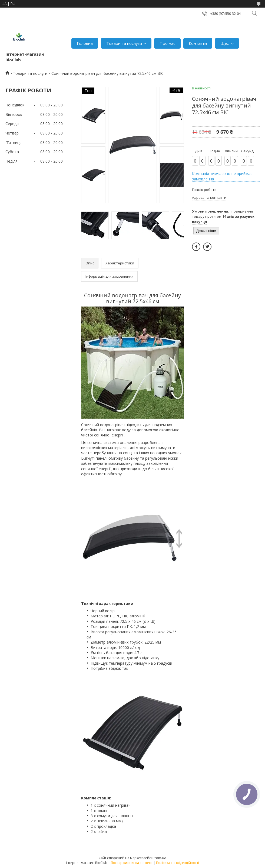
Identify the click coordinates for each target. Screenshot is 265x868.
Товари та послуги (124, 43)
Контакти (198, 43)
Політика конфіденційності (178, 863)
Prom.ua (159, 858)
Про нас (167, 43)
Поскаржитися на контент (132, 863)
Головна (85, 43)
